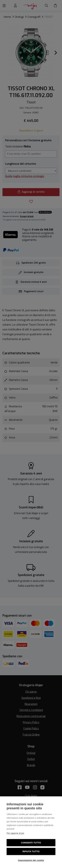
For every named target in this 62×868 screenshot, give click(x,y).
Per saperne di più (15, 833)
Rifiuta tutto (31, 851)
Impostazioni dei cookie (31, 860)
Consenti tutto (31, 843)
